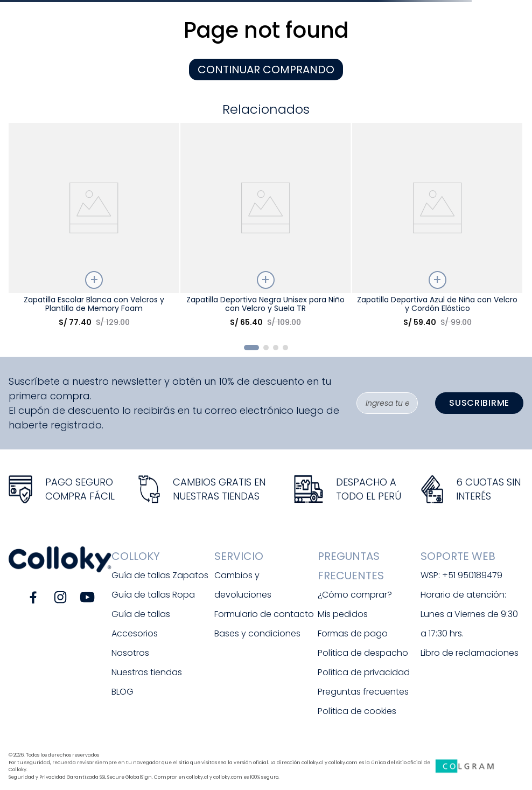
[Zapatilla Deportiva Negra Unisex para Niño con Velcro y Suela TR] (265, 229)
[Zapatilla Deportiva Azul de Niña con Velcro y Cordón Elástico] (437, 229)
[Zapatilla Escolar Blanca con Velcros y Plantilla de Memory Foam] (94, 229)
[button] (251, 348)
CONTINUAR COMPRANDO (266, 70)
